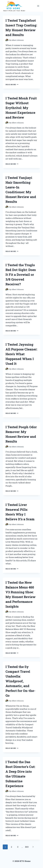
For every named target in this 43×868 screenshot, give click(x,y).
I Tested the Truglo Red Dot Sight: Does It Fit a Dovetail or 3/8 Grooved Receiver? (21, 275)
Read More (12, 84)
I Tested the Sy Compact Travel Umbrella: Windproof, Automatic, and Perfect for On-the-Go (20, 681)
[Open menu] (38, 6)
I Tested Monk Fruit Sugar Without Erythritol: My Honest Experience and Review (21, 108)
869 (27, 847)
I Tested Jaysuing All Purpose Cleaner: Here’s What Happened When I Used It (21, 354)
